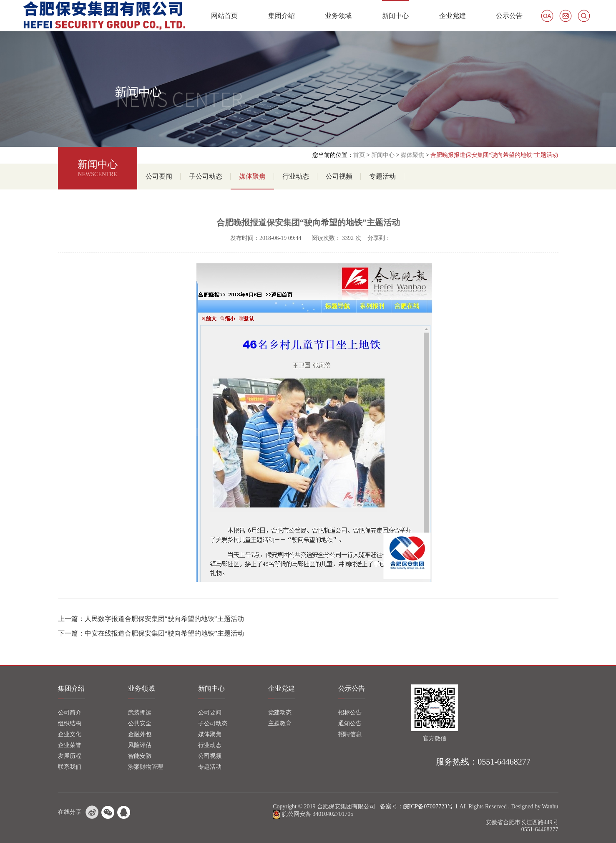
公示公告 (509, 16)
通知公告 (350, 723)
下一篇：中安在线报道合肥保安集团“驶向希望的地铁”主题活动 (151, 633)
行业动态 (296, 176)
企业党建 (453, 16)
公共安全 (140, 723)
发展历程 (70, 756)
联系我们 (70, 767)
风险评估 (140, 745)
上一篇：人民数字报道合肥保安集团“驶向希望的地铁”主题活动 (151, 619)
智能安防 (140, 756)
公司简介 (70, 713)
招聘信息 (350, 734)
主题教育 (280, 723)
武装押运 (140, 713)
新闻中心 (395, 16)
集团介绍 (282, 16)
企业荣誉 (70, 745)
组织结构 (70, 723)
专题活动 (382, 176)
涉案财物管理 (146, 767)
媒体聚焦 (412, 155)
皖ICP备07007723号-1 (431, 806)
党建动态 (280, 713)
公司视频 (339, 176)
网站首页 (224, 16)
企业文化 (70, 734)
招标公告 (350, 713)
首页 (359, 155)
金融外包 (140, 734)
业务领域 (338, 16)
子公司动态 (206, 176)
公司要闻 (159, 176)
